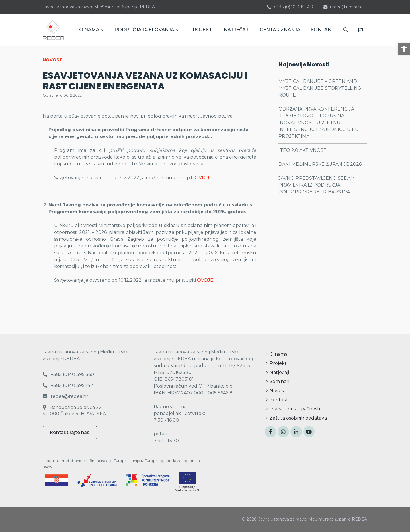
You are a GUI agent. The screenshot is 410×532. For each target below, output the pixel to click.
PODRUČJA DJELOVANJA (147, 30)
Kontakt (276, 400)
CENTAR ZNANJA (280, 30)
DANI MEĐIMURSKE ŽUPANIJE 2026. (320, 164)
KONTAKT (322, 30)
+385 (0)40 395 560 (290, 7)
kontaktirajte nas (70, 432)
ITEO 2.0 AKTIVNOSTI (303, 150)
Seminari (277, 381)
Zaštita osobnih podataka (296, 418)
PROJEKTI (201, 30)
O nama (276, 354)
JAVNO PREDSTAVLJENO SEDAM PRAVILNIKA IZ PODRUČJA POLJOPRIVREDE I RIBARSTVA (317, 185)
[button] (404, 49)
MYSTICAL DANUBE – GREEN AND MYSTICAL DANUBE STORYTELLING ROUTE (320, 88)
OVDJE (203, 178)
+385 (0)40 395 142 (68, 385)
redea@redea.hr (343, 7)
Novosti (276, 391)
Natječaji (277, 372)
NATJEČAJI (237, 30)
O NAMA (92, 30)
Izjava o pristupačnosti (292, 409)
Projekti (276, 363)
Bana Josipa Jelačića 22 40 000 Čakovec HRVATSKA (74, 411)
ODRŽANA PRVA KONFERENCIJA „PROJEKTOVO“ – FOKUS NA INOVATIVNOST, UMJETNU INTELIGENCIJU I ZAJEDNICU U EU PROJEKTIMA (319, 123)
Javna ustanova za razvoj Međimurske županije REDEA (99, 7)
